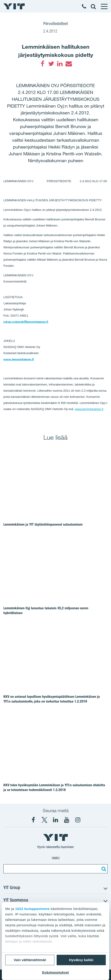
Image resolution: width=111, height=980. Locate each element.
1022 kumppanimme (32, 909)
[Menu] (104, 6)
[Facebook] (43, 64)
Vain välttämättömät (30, 960)
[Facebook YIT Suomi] (33, 820)
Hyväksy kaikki (81, 960)
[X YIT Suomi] (44, 820)
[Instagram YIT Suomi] (78, 820)
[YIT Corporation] (55, 820)
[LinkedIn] (60, 64)
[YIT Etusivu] (14, 6)
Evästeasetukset (55, 972)
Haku (56, 858)
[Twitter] (51, 64)
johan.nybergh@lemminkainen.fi (26, 322)
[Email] (68, 64)
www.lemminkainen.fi (19, 359)
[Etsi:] (103, 869)
